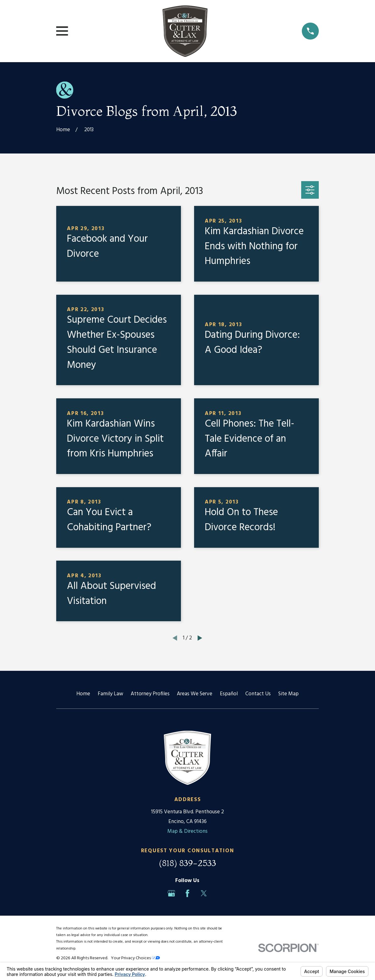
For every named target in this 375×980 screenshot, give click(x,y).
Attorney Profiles (150, 694)
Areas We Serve (195, 694)
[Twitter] (204, 893)
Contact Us (258, 694)
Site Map (288, 694)
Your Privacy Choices (135, 958)
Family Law (110, 694)
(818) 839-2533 (188, 863)
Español (229, 694)
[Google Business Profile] (171, 893)
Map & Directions (188, 831)
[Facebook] (188, 893)
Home (83, 694)
